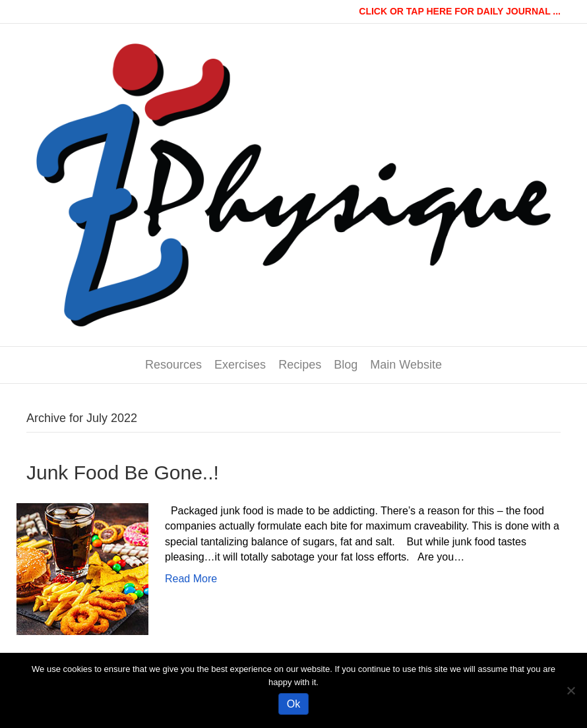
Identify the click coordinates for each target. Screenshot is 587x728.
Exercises (240, 365)
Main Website (406, 365)
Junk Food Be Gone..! (123, 472)
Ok (293, 704)
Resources (173, 365)
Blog (346, 365)
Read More (191, 579)
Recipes (300, 365)
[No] (571, 690)
